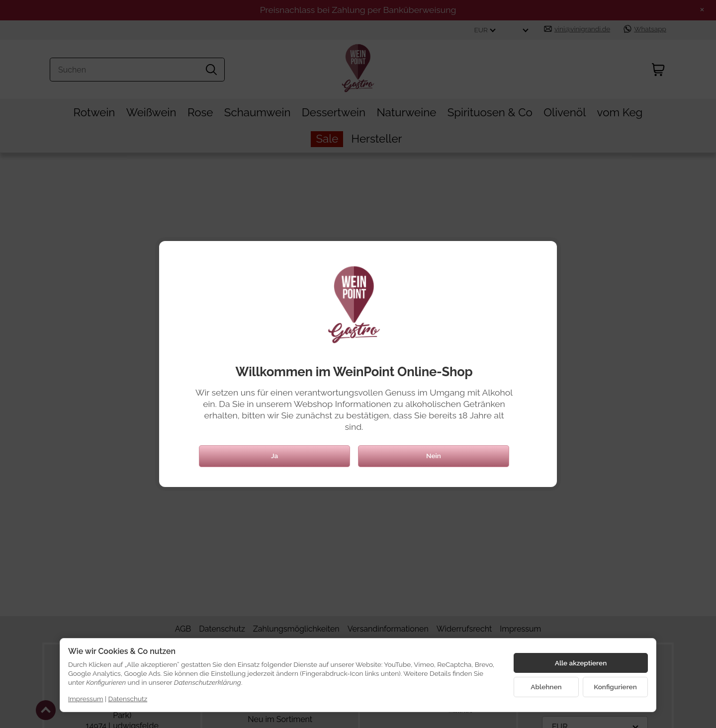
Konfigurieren (615, 687)
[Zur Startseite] (354, 305)
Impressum (86, 699)
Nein (434, 456)
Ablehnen (546, 687)
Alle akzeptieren (581, 663)
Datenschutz (128, 699)
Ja (274, 456)
